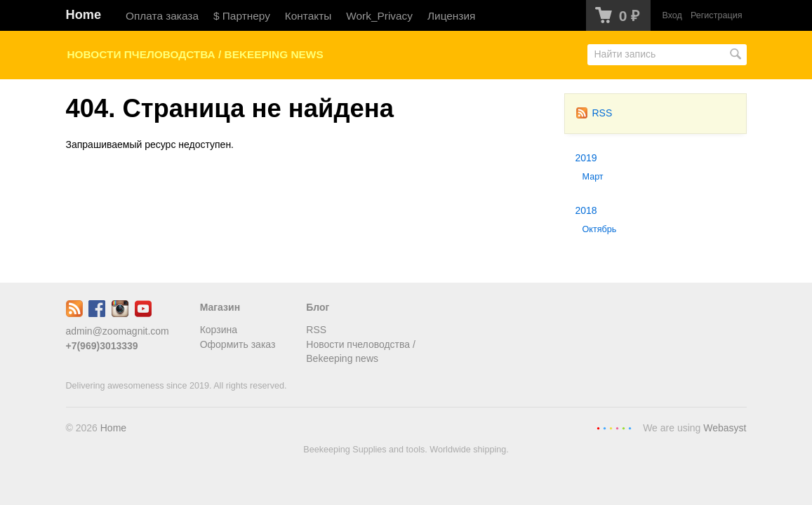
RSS (594, 113)
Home (84, 15)
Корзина (219, 330)
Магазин (220, 307)
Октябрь (600, 229)
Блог (318, 307)
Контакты (308, 16)
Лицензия (451, 16)
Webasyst (725, 428)
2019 (586, 158)
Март (593, 177)
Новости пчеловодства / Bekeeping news (195, 54)
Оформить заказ (238, 344)
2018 (586, 210)
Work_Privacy (379, 16)
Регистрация (717, 15)
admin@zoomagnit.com (118, 331)
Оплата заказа (162, 16)
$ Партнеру (242, 16)
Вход (672, 15)
